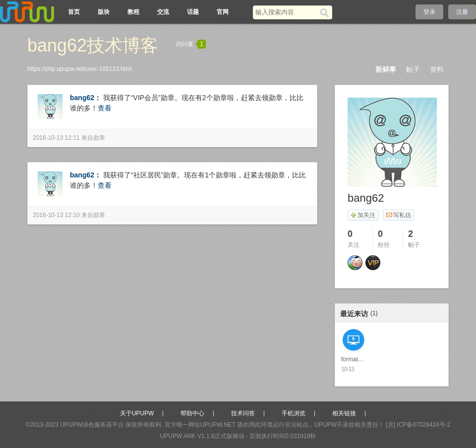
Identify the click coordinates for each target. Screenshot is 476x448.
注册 (462, 12)
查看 (105, 108)
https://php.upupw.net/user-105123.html (80, 69)
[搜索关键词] (286, 12)
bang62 (82, 98)
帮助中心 (192, 413)
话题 (193, 12)
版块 (104, 12)
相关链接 (344, 413)
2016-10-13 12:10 (56, 215)
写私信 (398, 215)
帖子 (413, 69)
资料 (437, 69)
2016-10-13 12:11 (56, 138)
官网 (223, 12)
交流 (163, 12)
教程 (133, 12)
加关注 (363, 215)
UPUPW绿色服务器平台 (92, 425)
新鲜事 (386, 69)
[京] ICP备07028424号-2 (418, 425)
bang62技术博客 (93, 45)
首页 (74, 12)
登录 (429, 12)
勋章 (99, 138)
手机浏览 (294, 413)
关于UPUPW (137, 413)
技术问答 (243, 413)
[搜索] (326, 12)
